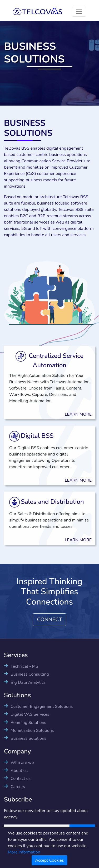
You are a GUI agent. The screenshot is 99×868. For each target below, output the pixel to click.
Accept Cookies (49, 860)
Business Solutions (28, 738)
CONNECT (50, 620)
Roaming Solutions (28, 723)
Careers (18, 787)
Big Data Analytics (28, 682)
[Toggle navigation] (79, 11)
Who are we (22, 763)
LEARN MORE (73, 414)
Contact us (21, 779)
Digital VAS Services (30, 714)
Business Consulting (30, 674)
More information (24, 852)
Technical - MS (24, 666)
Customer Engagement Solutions (42, 706)
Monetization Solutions (32, 731)
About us (19, 771)
